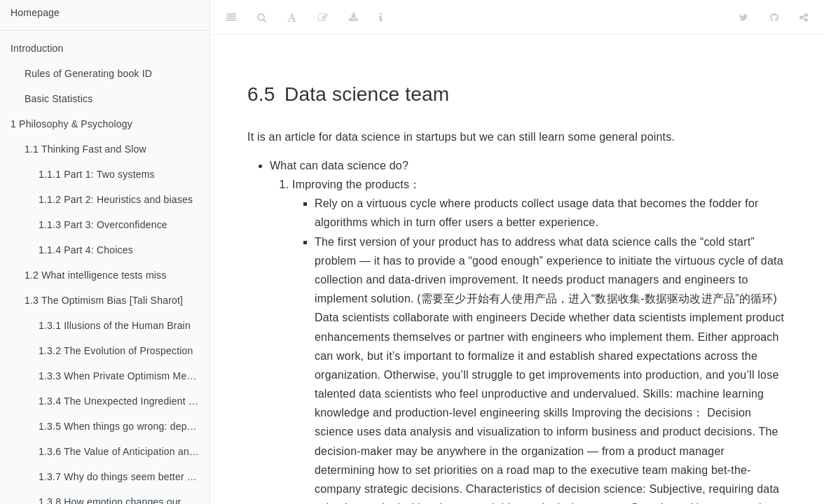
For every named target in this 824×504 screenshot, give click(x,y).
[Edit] (323, 17)
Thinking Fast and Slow (85, 149)
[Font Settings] (292, 17)
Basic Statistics (59, 99)
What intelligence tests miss (95, 275)
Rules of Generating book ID (88, 73)
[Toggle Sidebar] (231, 17)
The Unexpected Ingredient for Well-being (124, 401)
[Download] (353, 17)
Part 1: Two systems (97, 174)
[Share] (804, 17)
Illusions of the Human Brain (115, 325)
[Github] (774, 17)
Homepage (35, 13)
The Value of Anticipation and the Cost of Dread (124, 451)
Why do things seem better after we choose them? (124, 477)
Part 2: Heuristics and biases (116, 199)
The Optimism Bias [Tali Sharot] (104, 300)
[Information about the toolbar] (381, 17)
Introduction (37, 48)
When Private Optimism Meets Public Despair (124, 376)
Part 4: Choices (86, 250)
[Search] (262, 17)
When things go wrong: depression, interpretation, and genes (124, 426)
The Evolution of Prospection (116, 351)
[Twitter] (744, 17)
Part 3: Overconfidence (103, 225)
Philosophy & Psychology (71, 124)
